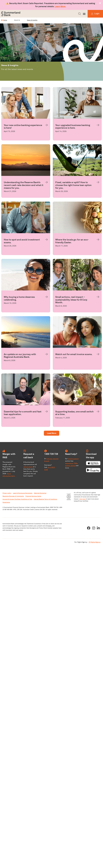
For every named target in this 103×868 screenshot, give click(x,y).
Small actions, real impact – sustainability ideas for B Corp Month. (71, 301)
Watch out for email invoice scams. (74, 355)
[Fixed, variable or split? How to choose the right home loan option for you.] (98, 184)
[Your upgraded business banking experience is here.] (98, 126)
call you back (28, 468)
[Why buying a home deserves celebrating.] (46, 298)
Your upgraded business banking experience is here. (73, 128)
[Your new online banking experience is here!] (46, 126)
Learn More (60, 6)
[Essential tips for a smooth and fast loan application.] (46, 413)
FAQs (76, 464)
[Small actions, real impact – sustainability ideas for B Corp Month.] (98, 298)
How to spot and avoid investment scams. (22, 242)
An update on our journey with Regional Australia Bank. (20, 357)
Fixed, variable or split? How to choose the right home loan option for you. (73, 186)
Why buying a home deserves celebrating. (19, 299)
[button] (80, 14)
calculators (69, 464)
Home (5, 21)
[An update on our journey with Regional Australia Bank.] (46, 355)
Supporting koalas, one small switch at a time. (74, 414)
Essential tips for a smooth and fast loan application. (23, 414)
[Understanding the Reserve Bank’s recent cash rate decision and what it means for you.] (46, 184)
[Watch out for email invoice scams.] (98, 355)
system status (70, 467)
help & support (73, 460)
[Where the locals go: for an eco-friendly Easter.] (98, 241)
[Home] (2, 21)
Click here (82, 500)
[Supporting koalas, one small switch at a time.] (98, 413)
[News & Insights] (26, 21)
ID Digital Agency (95, 543)
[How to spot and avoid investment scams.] (46, 241)
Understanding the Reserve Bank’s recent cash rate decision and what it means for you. (24, 186)
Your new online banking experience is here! (23, 128)
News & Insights (35, 21)
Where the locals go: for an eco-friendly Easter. (72, 242)
